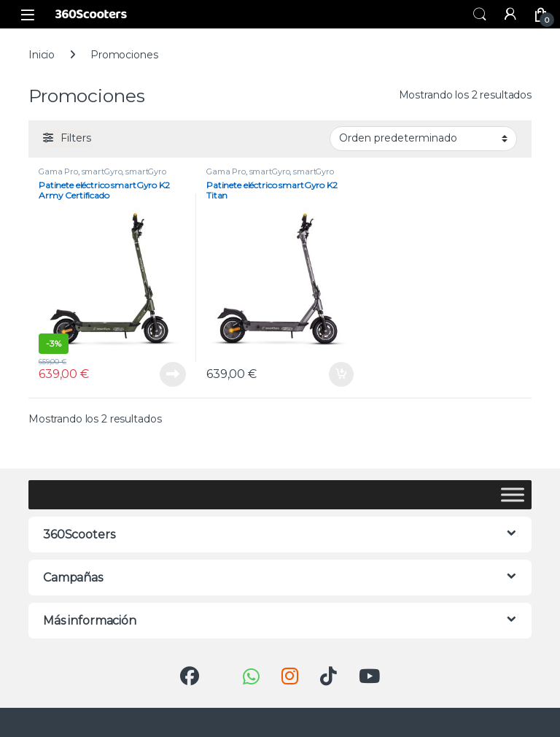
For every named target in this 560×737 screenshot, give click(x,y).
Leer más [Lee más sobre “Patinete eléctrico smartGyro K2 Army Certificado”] (173, 374)
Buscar (480, 15)
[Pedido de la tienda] (423, 139)
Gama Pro (58, 171)
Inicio (42, 55)
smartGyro (102, 171)
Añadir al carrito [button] (341, 374)
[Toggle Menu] (513, 494)
